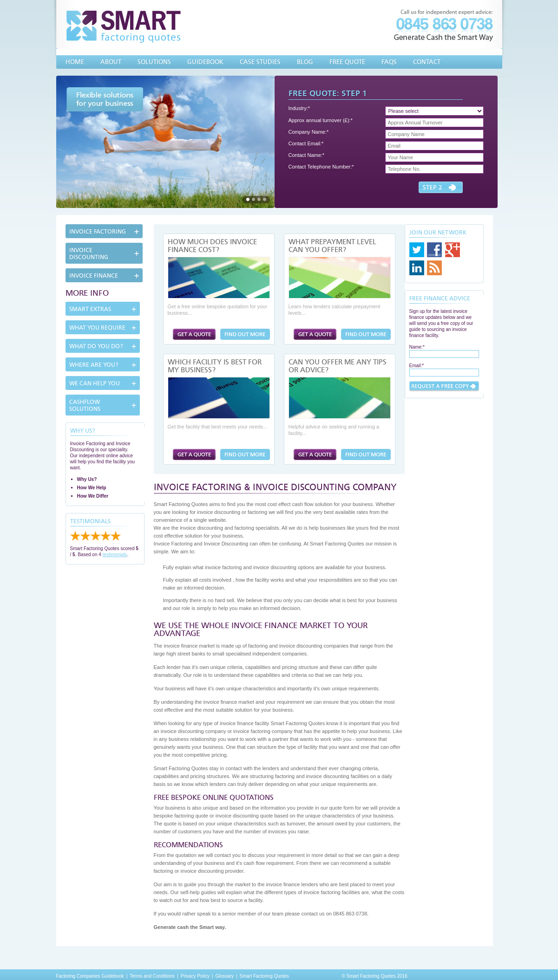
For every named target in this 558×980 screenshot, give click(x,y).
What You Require (97, 328)
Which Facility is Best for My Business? (215, 366)
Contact (427, 62)
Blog (305, 62)
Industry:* (299, 108)
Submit (444, 386)
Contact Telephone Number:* (321, 167)
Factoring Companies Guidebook (90, 976)
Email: (417, 366)
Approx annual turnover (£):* (321, 120)
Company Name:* (309, 132)
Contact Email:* (306, 143)
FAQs (389, 62)
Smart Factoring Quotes (264, 976)
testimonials (115, 555)
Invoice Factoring (98, 231)
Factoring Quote (194, 334)
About (111, 62)
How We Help (92, 488)
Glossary (225, 976)
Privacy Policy (195, 976)
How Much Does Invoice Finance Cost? (212, 246)
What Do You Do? (96, 346)
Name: (417, 347)
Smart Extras (90, 309)
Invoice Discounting (89, 253)
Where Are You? (94, 365)
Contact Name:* (307, 155)
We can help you (95, 383)
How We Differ (93, 496)
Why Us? (87, 479)
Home (75, 62)
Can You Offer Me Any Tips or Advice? (338, 366)
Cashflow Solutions (85, 405)
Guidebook (205, 62)
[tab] (105, 231)
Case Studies (260, 62)
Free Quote (347, 62)
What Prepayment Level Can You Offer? (332, 246)
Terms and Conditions (152, 976)
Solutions (154, 62)
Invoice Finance (94, 276)
